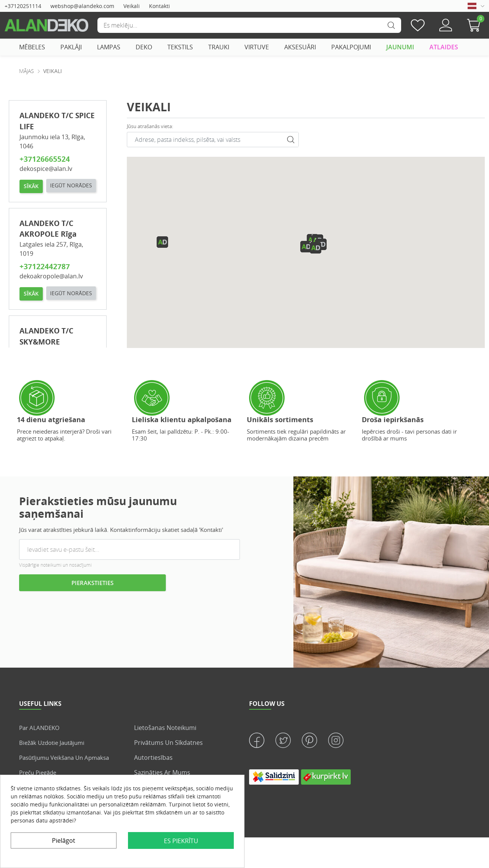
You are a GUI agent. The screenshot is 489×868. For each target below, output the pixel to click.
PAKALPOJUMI (351, 47)
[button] (476, 25)
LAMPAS (109, 47)
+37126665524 (45, 159)
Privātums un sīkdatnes (168, 743)
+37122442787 (45, 284)
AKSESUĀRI (300, 47)
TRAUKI (219, 47)
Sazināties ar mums (162, 772)
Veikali (132, 6)
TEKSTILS (180, 47)
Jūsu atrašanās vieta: (150, 126)
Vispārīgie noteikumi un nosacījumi (55, 565)
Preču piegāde (40, 772)
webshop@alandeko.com (82, 6)
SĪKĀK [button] (31, 185)
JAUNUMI (400, 47)
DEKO (144, 47)
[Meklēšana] (249, 25)
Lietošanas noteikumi (165, 728)
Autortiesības (153, 757)
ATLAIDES (444, 47)
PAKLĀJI (71, 47)
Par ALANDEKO (41, 728)
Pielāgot (64, 840)
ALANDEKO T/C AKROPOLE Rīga (48, 246)
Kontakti (159, 6)
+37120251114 (23, 6)
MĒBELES (32, 47)
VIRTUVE (257, 47)
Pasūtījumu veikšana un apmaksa (68, 757)
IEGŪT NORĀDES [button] (44, 202)
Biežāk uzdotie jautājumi (54, 743)
